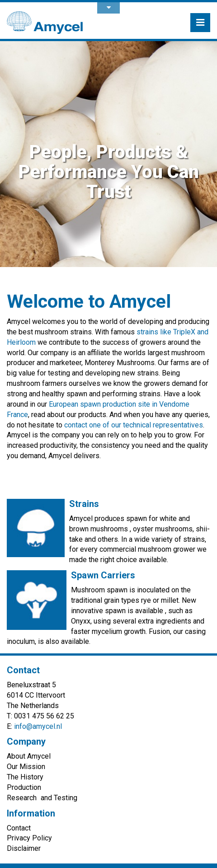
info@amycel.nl (38, 726)
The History (25, 777)
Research (22, 798)
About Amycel (29, 756)
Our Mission (26, 767)
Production (24, 787)
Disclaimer (24, 848)
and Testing (59, 798)
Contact (19, 828)
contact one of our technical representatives (134, 425)
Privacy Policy (29, 838)
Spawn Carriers (103, 575)
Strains (84, 504)
